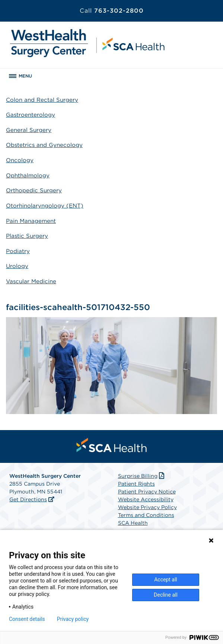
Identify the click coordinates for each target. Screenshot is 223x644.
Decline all (166, 595)
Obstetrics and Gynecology (44, 145)
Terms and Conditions (146, 515)
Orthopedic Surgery (34, 190)
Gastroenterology (31, 115)
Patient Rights (136, 484)
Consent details (27, 619)
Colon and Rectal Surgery (42, 100)
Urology (17, 266)
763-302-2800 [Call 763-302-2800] (112, 11)
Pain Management (31, 221)
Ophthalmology (28, 176)
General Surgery (29, 130)
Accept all (166, 580)
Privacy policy (73, 619)
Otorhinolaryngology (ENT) (45, 206)
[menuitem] (112, 445)
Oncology (20, 160)
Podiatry (18, 251)
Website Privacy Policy (147, 507)
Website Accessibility (146, 499)
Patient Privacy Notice (147, 492)
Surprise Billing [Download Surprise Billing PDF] (142, 476)
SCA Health (133, 523)
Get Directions (28, 499)
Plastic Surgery (27, 236)
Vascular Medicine (31, 281)
